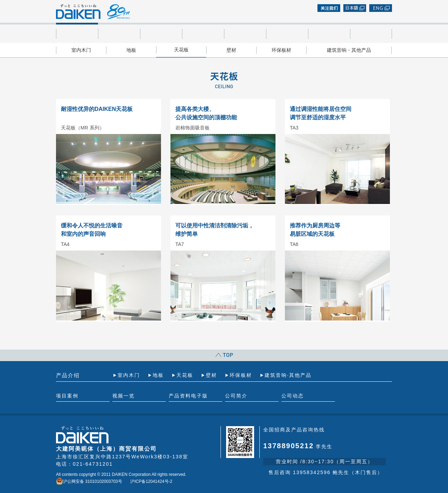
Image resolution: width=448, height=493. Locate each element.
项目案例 (119, 34)
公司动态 (371, 34)
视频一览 (161, 34)
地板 (131, 50)
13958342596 (312, 472)
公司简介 (329, 34)
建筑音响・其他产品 (349, 50)
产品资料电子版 (203, 34)
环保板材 (281, 50)
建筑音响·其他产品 (288, 375)
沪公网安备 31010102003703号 (89, 481)
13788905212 (288, 446)
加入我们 (287, 34)
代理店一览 (245, 34)
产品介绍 (77, 34)
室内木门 (81, 50)
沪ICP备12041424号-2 (151, 481)
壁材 (231, 50)
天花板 (181, 50)
